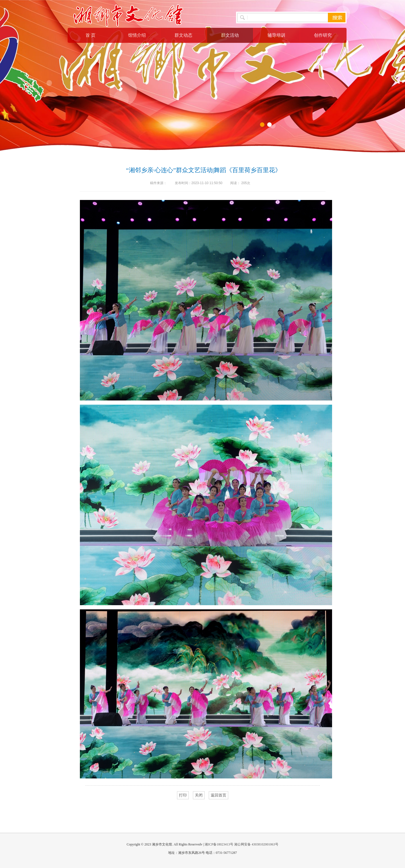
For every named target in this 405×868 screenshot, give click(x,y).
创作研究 (323, 35)
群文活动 (230, 35)
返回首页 (219, 795)
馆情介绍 (137, 35)
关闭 (199, 795)
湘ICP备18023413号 (219, 844)
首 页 (90, 35)
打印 (183, 795)
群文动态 (183, 35)
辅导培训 (276, 35)
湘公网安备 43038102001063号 (256, 844)
